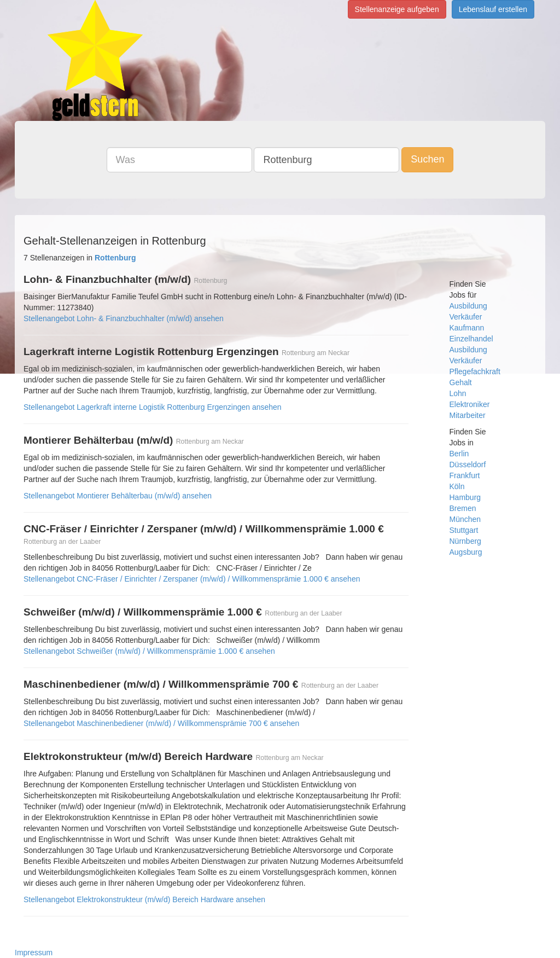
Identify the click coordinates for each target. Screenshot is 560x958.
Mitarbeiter (468, 415)
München (465, 519)
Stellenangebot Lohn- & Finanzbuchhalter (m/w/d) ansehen (124, 318)
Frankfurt (465, 475)
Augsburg (466, 552)
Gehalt (461, 382)
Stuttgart (464, 530)
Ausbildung (468, 306)
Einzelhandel (471, 339)
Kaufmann (467, 328)
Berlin (459, 454)
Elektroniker (470, 404)
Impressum (34, 953)
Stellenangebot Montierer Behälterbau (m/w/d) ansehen (118, 496)
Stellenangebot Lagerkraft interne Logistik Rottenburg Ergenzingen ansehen (153, 407)
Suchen (427, 159)
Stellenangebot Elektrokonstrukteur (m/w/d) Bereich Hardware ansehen (144, 899)
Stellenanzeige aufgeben (397, 9)
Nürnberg (465, 541)
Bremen (463, 508)
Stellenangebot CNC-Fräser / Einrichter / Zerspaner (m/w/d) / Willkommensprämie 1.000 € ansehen (192, 579)
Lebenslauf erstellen (493, 9)
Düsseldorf (468, 465)
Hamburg (465, 497)
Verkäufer (466, 317)
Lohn (458, 393)
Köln (457, 486)
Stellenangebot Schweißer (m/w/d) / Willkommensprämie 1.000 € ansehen (149, 651)
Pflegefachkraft (475, 371)
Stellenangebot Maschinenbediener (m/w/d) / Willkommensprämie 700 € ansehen (161, 723)
